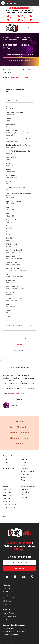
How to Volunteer (9, 613)
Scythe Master (12, 226)
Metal (26, 438)
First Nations (23, 427)
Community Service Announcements (16, 638)
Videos (23, 480)
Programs (24, 462)
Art (11, 427)
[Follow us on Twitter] (7, 577)
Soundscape (25, 474)
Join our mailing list (20, 557)
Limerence (10, 293)
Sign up (19, 569)
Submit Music (8, 619)
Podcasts (24, 465)
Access (6, 591)
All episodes (19, 345)
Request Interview (9, 616)
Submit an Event (9, 507)
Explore (24, 456)
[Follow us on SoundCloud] (24, 577)
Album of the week (27, 471)
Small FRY (23, 39)
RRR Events (7, 493)
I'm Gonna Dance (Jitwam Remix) (18, 145)
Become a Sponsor (10, 628)
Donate (26, 18)
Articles (23, 477)
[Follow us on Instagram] (32, 577)
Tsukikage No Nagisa (14, 299)
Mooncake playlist (18, 394)
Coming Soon (8, 489)
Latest (5, 459)
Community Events (10, 504)
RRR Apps (20, 549)
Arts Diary (7, 501)
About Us (6, 585)
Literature (15, 438)
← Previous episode (19, 339)
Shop (5, 517)
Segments (7, 462)
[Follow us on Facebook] (15, 577)
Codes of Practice (9, 598)
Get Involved (8, 610)
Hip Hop (25, 433)
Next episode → (19, 350)
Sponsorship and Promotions (14, 625)
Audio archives (8, 468)
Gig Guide (7, 498)
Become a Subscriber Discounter (15, 631)
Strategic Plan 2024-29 (11, 595)
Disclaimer (7, 601)
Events (6, 486)
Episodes (6, 465)
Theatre (20, 443)
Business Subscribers (11, 635)
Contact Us (7, 588)
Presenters (24, 468)
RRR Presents (8, 495)
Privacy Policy (8, 604)
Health (14, 433)
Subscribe (14, 18)
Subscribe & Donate (28, 486)
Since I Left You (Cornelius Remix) (19, 139)
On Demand (7, 456)
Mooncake (17, 37)
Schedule (24, 459)
